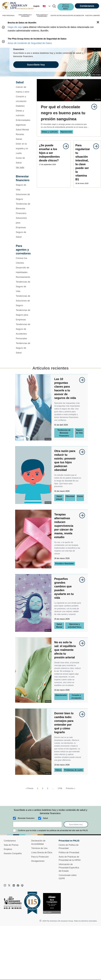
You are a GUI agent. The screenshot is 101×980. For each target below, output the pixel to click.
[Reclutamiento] (23, 277)
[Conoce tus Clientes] (23, 261)
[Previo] (29, 788)
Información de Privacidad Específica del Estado (69, 868)
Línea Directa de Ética (42, 853)
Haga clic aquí (15, 27)
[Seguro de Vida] (23, 187)
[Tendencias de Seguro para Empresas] (23, 315)
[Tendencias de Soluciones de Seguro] (23, 301)
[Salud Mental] (23, 130)
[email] (37, 824)
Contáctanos (87, 6)
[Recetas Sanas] (23, 137)
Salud (45, 818)
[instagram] (5, 885)
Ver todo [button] (20, 167)
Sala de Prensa (11, 845)
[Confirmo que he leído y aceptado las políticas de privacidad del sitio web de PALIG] (14, 831)
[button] (47, 6)
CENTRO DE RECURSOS (59, 16)
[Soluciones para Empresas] (23, 223)
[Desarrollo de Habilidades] (23, 270)
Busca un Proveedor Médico (66, 7)
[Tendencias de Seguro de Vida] (23, 287)
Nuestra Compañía (13, 853)
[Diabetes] (23, 106)
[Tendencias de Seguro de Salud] (23, 348)
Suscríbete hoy (76, 825)
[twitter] (9, 885)
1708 (60, 788)
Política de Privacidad (69, 853)
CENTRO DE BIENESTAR (76, 16)
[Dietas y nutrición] (23, 113)
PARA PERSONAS (8, 16)
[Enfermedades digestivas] (23, 123)
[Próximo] (71, 788)
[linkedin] (14, 885)
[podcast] (22, 885)
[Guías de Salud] (23, 160)
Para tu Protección (40, 857)
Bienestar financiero (26, 818)
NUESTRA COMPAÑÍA (93, 16)
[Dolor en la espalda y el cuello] (23, 149)
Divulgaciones (38, 861)
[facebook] (18, 885)
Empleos (8, 849)
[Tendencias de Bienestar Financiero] (23, 209)
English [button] (36, 6)
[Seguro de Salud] (23, 235)
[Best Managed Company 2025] (14, 903)
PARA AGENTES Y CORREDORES (42, 16)
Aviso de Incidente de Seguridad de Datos (30, 43)
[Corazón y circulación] (23, 99)
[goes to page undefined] (93, 107)
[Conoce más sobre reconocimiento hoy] (53, 903)
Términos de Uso (39, 848)
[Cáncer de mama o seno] (23, 89)
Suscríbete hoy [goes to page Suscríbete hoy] (36, 65)
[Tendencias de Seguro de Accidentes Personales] (23, 331)
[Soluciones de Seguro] (23, 197)
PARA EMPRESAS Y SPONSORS (25, 16)
